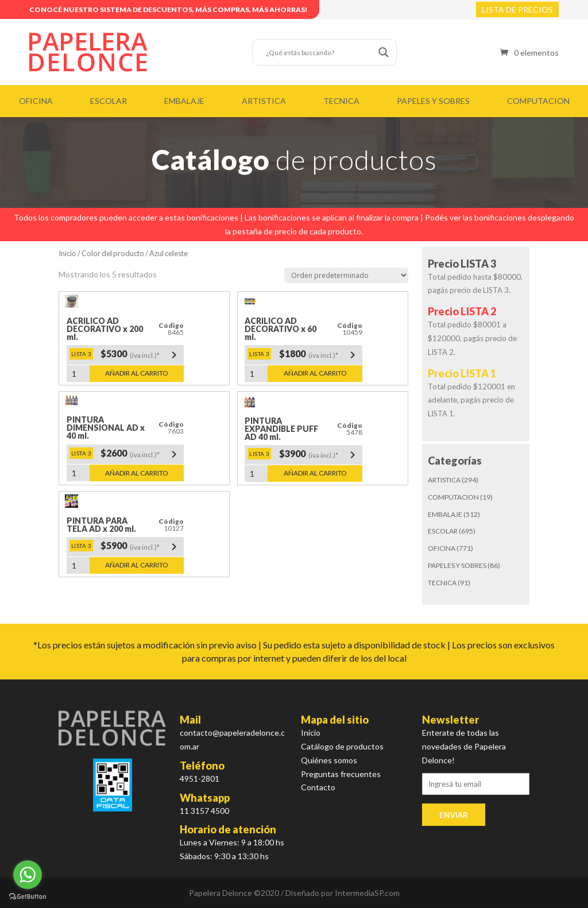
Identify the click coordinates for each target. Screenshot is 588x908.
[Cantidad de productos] (78, 374)
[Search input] (319, 52)
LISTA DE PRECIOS (517, 9)
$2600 (141, 454)
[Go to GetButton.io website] (28, 897)
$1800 (319, 355)
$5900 (141, 547)
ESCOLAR (109, 101)
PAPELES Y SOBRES (433, 101)
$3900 (319, 455)
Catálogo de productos (342, 746)
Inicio (67, 253)
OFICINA (36, 101)
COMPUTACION (538, 101)
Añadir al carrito (137, 373)
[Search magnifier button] (384, 52)
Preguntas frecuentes (341, 774)
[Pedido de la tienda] (346, 275)
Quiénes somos (329, 760)
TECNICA (341, 101)
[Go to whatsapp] (28, 875)
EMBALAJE (184, 101)
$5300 (141, 355)
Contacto (318, 787)
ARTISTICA (264, 101)
